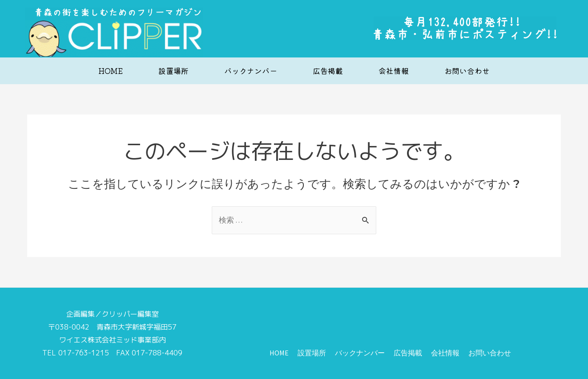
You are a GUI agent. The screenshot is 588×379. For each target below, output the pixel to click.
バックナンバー (251, 71)
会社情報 (394, 71)
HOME (111, 71)
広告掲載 (328, 71)
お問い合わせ (467, 71)
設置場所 (173, 71)
